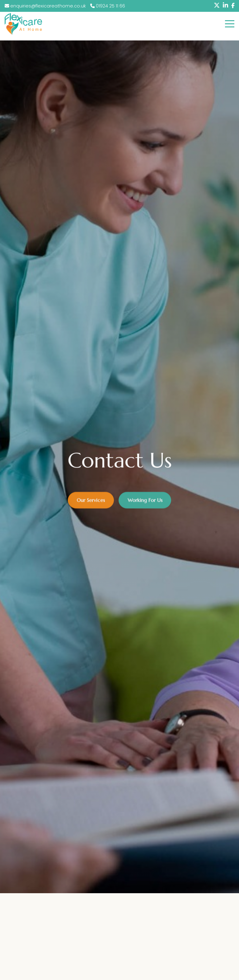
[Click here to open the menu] (230, 24)
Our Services (91, 502)
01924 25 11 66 (108, 6)
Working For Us (145, 502)
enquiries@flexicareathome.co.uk (46, 6)
